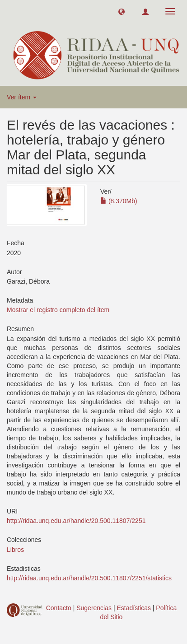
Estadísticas (133, 608)
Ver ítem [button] (22, 97)
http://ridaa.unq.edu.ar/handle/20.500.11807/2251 (76, 521)
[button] (122, 11)
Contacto (59, 608)
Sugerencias (94, 608)
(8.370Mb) (119, 201)
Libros (15, 550)
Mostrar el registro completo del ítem (58, 310)
